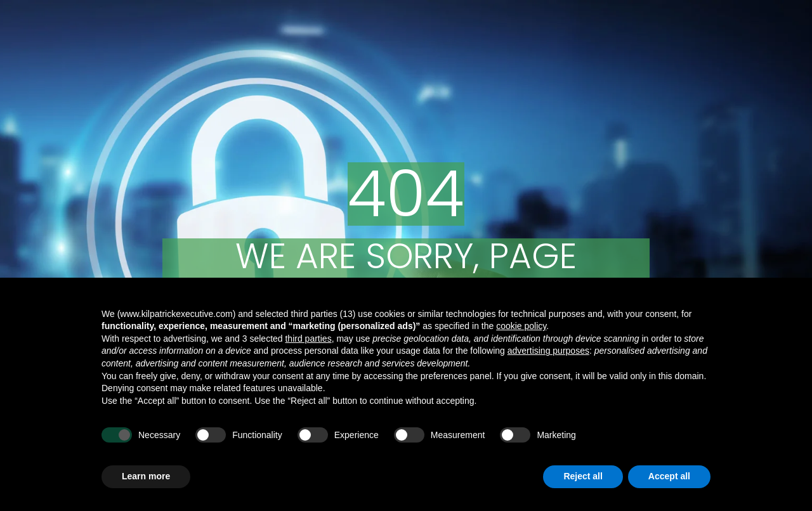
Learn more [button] (146, 476)
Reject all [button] (583, 476)
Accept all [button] (669, 476)
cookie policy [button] (521, 326)
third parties (308, 339)
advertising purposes (548, 351)
